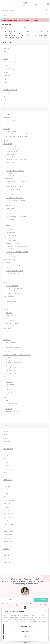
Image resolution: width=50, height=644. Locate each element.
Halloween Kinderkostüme (13, 131)
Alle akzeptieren (25, 626)
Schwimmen (9, 254)
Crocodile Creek (8, 449)
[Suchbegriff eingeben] (23, 10)
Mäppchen (9, 387)
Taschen (6, 376)
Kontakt (6, 59)
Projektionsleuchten (11, 203)
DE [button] (36, 4)
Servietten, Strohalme (12, 403)
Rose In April (7, 538)
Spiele (7, 227)
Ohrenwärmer (10, 365)
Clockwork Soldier (9, 445)
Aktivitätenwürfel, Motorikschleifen (16, 160)
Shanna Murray (8, 542)
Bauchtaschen (10, 384)
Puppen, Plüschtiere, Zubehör (14, 187)
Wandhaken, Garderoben (13, 323)
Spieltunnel (9, 173)
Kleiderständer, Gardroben (14, 294)
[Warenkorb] (48, 4)
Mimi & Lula (7, 504)
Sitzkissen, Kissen (11, 304)
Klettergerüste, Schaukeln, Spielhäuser (17, 252)
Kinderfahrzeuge (11, 241)
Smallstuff (6, 549)
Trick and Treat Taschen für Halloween (17, 137)
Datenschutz (7, 76)
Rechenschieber (10, 230)
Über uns (6, 48)
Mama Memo (8, 497)
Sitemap (6, 83)
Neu (5, 96)
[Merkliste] (44, 4)
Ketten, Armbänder (11, 368)
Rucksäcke (9, 382)
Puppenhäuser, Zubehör (13, 189)
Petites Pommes (8, 524)
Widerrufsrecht (8, 93)
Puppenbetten (10, 192)
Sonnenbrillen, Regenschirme (12, 414)
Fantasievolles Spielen (10, 179)
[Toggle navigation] (2, 4)
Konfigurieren (25, 632)
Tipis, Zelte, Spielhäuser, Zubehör (15, 200)
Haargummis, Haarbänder (14, 363)
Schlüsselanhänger (11, 373)
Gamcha (6, 466)
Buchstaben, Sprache (12, 235)
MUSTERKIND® (8, 518)
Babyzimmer (7, 340)
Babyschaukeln (10, 154)
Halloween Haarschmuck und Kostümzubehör (19, 134)
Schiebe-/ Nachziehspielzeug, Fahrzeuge (18, 165)
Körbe (7, 331)
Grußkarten (9, 409)
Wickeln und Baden (12, 342)
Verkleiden (9, 184)
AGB (5, 79)
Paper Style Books (9, 521)
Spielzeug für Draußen (12, 257)
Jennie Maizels (8, 480)
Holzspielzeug (8, 206)
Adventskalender (11, 120)
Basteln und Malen (9, 260)
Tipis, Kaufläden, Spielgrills (13, 249)
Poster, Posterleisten (11, 315)
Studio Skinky (7, 555)
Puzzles (8, 225)
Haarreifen (9, 357)
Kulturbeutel (9, 392)
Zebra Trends (7, 562)
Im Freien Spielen (9, 238)
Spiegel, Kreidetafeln (12, 326)
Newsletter (7, 72)
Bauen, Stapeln (10, 233)
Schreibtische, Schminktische (14, 288)
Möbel (5, 283)
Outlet (5, 100)
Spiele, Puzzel (10, 176)
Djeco (5, 452)
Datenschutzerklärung (32, 604)
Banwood (6, 431)
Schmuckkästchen (11, 371)
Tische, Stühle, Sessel (12, 286)
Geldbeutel (9, 390)
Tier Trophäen (10, 321)
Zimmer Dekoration (9, 296)
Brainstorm (7, 442)
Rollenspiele (9, 214)
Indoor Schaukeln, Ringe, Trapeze (16, 216)
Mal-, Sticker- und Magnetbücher (16, 265)
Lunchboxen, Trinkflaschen (13, 348)
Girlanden (9, 313)
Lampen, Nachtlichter (12, 302)
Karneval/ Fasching (9, 123)
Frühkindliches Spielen (10, 157)
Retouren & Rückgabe (10, 69)
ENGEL (5, 459)
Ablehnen (25, 637)
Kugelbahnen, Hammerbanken (15, 171)
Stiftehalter (9, 337)
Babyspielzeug (8, 144)
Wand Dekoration (9, 310)
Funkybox (6, 462)
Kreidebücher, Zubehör (12, 273)
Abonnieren (41, 600)
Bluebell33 (7, 435)
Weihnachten (7, 118)
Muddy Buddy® (8, 514)
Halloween (7, 129)
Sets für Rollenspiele (12, 195)
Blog (5, 52)
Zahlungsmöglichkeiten (10, 62)
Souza (5, 552)
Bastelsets (9, 268)
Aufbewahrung (8, 329)
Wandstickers (10, 318)
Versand (6, 65)
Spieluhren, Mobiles (11, 146)
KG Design (7, 483)
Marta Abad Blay (9, 500)
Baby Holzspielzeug (12, 208)
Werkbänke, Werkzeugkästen (14, 198)
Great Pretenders (9, 469)
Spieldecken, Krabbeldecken (14, 152)
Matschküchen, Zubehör (13, 244)
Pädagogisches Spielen (10, 222)
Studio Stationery (9, 559)
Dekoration (9, 400)
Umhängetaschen (11, 379)
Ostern (5, 126)
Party (5, 398)
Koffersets (9, 334)
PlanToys (6, 528)
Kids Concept (7, 486)
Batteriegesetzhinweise (10, 90)
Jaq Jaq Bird (7, 476)
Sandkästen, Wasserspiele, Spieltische (17, 246)
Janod (5, 473)
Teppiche (8, 299)
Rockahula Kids (8, 535)
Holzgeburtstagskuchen (13, 411)
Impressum (7, 86)
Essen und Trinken (9, 345)
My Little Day (7, 507)
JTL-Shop (28, 643)
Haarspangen (10, 360)
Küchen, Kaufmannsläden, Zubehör (16, 181)
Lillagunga (7, 493)
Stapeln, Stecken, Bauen (13, 168)
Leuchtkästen (10, 406)
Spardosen (9, 307)
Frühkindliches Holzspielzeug (14, 211)
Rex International (9, 531)
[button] (41, 4)
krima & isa (7, 490)
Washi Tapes (9, 276)
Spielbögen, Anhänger (12, 149)
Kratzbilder (9, 262)
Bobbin (6, 438)
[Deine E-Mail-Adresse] (18, 600)
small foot (6, 545)
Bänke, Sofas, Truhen (12, 291)
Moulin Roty (7, 511)
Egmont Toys (7, 455)
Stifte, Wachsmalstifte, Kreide (14, 271)
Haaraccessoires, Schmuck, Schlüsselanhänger (17, 355)
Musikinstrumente (11, 162)
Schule (5, 395)
